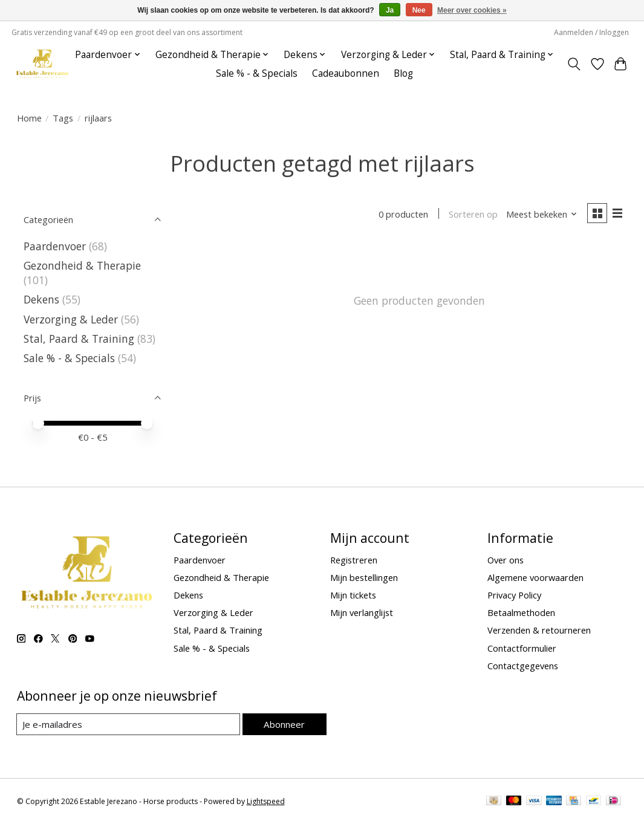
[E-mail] (128, 724)
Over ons (506, 560)
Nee (419, 10)
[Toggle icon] (574, 64)
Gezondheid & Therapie (82, 265)
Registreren (354, 560)
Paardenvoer (55, 246)
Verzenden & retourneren (539, 630)
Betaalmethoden (521, 612)
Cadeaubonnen (346, 73)
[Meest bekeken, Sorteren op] (540, 215)
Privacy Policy (514, 595)
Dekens (41, 299)
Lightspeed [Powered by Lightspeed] (266, 801)
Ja (390, 10)
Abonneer (285, 724)
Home (29, 118)
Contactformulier (522, 648)
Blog (403, 73)
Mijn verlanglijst (362, 612)
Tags (63, 118)
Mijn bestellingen (364, 577)
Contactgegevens (523, 666)
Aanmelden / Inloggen (591, 32)
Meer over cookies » (472, 10)
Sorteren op (472, 215)
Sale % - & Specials (257, 73)
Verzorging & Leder (71, 319)
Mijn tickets (353, 595)
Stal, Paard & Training (79, 339)
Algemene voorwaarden (535, 577)
